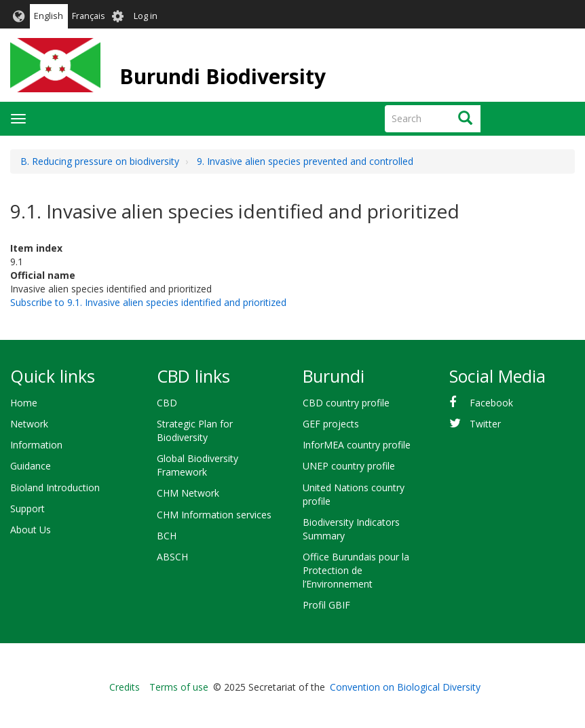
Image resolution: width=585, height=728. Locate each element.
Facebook (491, 403)
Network (29, 424)
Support (27, 509)
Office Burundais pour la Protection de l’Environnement (356, 570)
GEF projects (331, 424)
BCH (167, 536)
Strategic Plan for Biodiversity (195, 430)
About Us (31, 530)
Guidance (31, 466)
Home (24, 403)
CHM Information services (214, 515)
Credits (125, 687)
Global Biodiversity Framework (197, 465)
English (49, 16)
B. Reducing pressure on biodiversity (100, 161)
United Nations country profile (354, 494)
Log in (146, 16)
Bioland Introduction (55, 487)
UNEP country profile (349, 466)
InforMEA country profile (357, 445)
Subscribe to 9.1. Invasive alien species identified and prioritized (148, 302)
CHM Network (188, 493)
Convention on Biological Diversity (405, 687)
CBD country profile (346, 403)
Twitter (485, 424)
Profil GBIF (326, 605)
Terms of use (179, 687)
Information (36, 445)
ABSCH (172, 557)
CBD (167, 403)
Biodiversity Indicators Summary (351, 529)
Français (89, 16)
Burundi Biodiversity (223, 76)
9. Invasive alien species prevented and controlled (305, 161)
